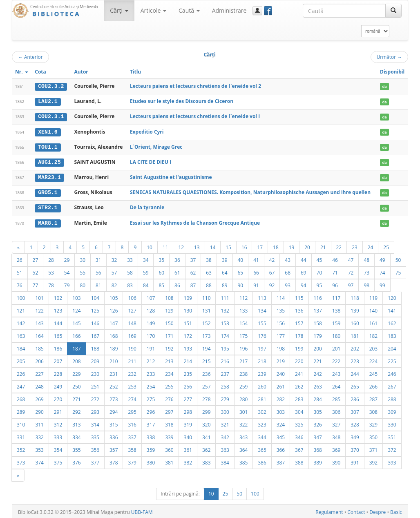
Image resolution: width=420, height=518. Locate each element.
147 (114, 322)
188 (95, 347)
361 (188, 448)
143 (39, 322)
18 (276, 246)
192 (169, 347)
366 (281, 448)
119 (373, 296)
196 (244, 347)
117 (336, 296)
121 (21, 309)
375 (58, 461)
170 (151, 334)
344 (262, 435)
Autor (81, 72)
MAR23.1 (49, 176)
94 (304, 284)
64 (225, 271)
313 (76, 423)
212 (151, 359)
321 (225, 423)
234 (169, 372)
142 (21, 322)
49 (382, 258)
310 (21, 423)
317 (151, 423)
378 (114, 461)
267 (392, 385)
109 (188, 296)
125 (95, 309)
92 (272, 284)
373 (21, 461)
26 (20, 258)
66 (256, 271)
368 (318, 448)
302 (262, 410)
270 (58, 397)
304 (299, 410)
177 (281, 334)
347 (318, 435)
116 (318, 296)
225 (392, 359)
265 (355, 385)
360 (169, 448)
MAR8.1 (48, 221)
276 (169, 397)
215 (206, 359)
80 (83, 284)
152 (206, 322)
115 (299, 296)
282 (281, 397)
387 (281, 461)
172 (188, 334)
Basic (396, 510)
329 (373, 423)
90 (241, 284)
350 (373, 435)
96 (335, 284)
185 (39, 347)
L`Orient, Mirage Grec (156, 146)
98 (366, 284)
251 (95, 385)
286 (355, 397)
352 (21, 448)
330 (392, 423)
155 (262, 322)
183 (392, 334)
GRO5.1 (48, 192)
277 (188, 397)
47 (351, 258)
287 (373, 397)
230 (95, 372)
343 (244, 435)
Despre (378, 510)
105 (114, 296)
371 (373, 448)
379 (132, 461)
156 (281, 322)
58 (130, 271)
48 (366, 258)
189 (114, 347)
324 (281, 423)
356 (95, 448)
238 (244, 372)
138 (336, 309)
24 (371, 246)
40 (241, 258)
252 (114, 385)
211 (132, 359)
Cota (40, 72)
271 (76, 397)
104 (95, 296)
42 (272, 258)
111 (225, 296)
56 (98, 271)
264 (336, 385)
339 (169, 435)
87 (193, 284)
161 (373, 322)
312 (58, 423)
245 (373, 372)
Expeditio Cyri (147, 131)
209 (95, 359)
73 (366, 271)
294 (114, 410)
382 (188, 461)
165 (58, 334)
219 (281, 359)
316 (132, 423)
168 (114, 334)
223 (355, 359)
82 (114, 284)
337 (132, 435)
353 (39, 448)
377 (95, 461)
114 (281, 296)
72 (351, 271)
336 (114, 435)
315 (114, 423)
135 (281, 309)
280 (244, 397)
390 (336, 461)
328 (355, 423)
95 (319, 284)
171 (169, 334)
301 (244, 410)
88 (209, 284)
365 (262, 448)
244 (355, 372)
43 (288, 258)
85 (161, 284)
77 (36, 284)
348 (336, 435)
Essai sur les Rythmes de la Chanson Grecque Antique (195, 221)
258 (225, 385)
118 (355, 296)
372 (392, 448)
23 (355, 246)
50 (398, 258)
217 (244, 359)
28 (51, 258)
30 (83, 258)
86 (177, 284)
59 (146, 271)
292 (76, 410)
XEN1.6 (48, 131)
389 (318, 461)
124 (76, 309)
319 (188, 423)
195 (225, 347)
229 (76, 372)
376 (76, 461)
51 (20, 271)
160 (355, 322)
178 (299, 334)
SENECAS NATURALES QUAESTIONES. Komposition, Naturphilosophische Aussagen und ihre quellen (250, 191)
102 (58, 296)
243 (336, 372)
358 (132, 448)
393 (392, 461)
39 (225, 258)
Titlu (135, 72)
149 (151, 322)
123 (58, 309)
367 (299, 448)
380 (151, 461)
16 (244, 246)
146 (95, 322)
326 (318, 423)
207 (58, 359)
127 (132, 309)
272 (95, 397)
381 (169, 461)
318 (169, 423)
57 (114, 271)
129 (169, 309)
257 (206, 385)
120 (392, 296)
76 (20, 284)
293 (95, 410)
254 (151, 385)
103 (76, 296)
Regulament (329, 510)
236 (206, 372)
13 (197, 246)
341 (206, 435)
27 (36, 258)
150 (169, 322)
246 (392, 372)
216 (225, 359)
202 (355, 347)
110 (206, 296)
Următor (389, 57)
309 (392, 410)
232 (132, 372)
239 (262, 372)
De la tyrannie (147, 206)
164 (39, 334)
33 (130, 258)
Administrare (229, 10)
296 (151, 410)
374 (39, 461)
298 (188, 410)
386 (262, 461)
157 (299, 322)
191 (151, 347)
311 (39, 423)
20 (307, 246)
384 (225, 461)
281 (262, 397)
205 (21, 359)
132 (225, 309)
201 (336, 347)
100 (21, 296)
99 (382, 284)
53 (51, 271)
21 (323, 246)
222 (336, 359)
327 (336, 423)
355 (76, 448)
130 (188, 309)
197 (262, 347)
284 (318, 397)
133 (244, 309)
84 (146, 284)
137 (318, 309)
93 (288, 284)
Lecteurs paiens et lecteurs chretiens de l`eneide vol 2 (195, 86)
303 (281, 410)
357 (114, 448)
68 (288, 271)
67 (272, 271)
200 (318, 347)
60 (161, 271)
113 (262, 296)
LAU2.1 (48, 101)
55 (83, 271)
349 (355, 435)
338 (151, 435)
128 (151, 309)
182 (373, 334)
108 (169, 296)
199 (299, 347)
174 (225, 334)
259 (244, 385)
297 (169, 410)
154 (244, 322)
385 (244, 461)
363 (225, 448)
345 (281, 435)
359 (151, 448)
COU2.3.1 (51, 116)
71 (335, 271)
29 (67, 258)
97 (351, 284)
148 (132, 322)
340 (188, 435)
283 (299, 397)
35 (161, 258)
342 (225, 435)
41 (256, 258)
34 (146, 258)
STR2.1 (48, 206)
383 (206, 461)
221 (318, 359)
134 (262, 309)
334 (76, 435)
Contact (356, 510)
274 (132, 397)
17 (260, 246)
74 (382, 271)
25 (386, 246)
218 (262, 359)
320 (206, 423)
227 (39, 372)
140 (373, 309)
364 (244, 448)
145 (76, 322)
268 (21, 397)
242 (318, 372)
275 (151, 397)
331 (21, 435)
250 (76, 385)
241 (299, 372)
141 (392, 309)
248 (39, 385)
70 (319, 271)
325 (299, 423)
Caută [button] (189, 10)
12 (181, 246)
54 (67, 271)
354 (58, 448)
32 (114, 258)
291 (58, 410)
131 (206, 309)
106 (132, 296)
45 (319, 258)
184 (21, 347)
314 (95, 423)
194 (206, 347)
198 (281, 347)
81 (98, 284)
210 (114, 359)
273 (114, 397)
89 (225, 284)
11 (165, 246)
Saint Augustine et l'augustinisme (171, 176)
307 (355, 410)
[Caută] (393, 11)
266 (373, 385)
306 (336, 410)
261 (281, 385)
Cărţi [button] (119, 10)
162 (392, 322)
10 (150, 246)
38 (209, 258)
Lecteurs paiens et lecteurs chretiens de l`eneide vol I (195, 116)
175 (244, 334)
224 (373, 359)
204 (392, 347)
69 (304, 271)
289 (21, 410)
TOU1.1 (48, 146)
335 (95, 435)
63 (209, 271)
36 (177, 258)
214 (188, 359)
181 (355, 334)
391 (355, 461)
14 (213, 246)
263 (318, 385)
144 (58, 322)
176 (262, 334)
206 (39, 359)
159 (336, 322)
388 (299, 461)
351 (392, 435)
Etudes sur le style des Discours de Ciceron (182, 101)
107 (151, 296)
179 (318, 334)
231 (114, 372)
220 (299, 359)
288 (392, 397)
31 (98, 258)
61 (177, 271)
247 (21, 385)
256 (188, 385)
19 (292, 246)
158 (318, 322)
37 (193, 258)
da (384, 86)
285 (336, 397)
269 (39, 397)
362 (206, 448)
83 (130, 284)
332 (39, 435)
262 (299, 385)
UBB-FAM (142, 510)
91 (256, 284)
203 (373, 347)
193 (188, 347)
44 (304, 258)
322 (244, 423)
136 (299, 309)
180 (336, 334)
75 (398, 271)
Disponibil (392, 72)
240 (281, 372)
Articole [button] (153, 10)
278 (206, 397)
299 (206, 410)
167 (95, 334)
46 (335, 258)
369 (336, 448)
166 (76, 334)
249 (58, 385)
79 (67, 284)
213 (169, 359)
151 (188, 322)
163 (21, 334)
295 (132, 410)
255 (169, 385)
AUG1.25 (49, 161)
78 (51, 284)
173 (206, 334)
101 (39, 296)
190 (132, 347)
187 (76, 347)
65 (241, 271)
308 (373, 410)
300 (225, 410)
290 (39, 410)
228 (58, 372)
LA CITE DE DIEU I (151, 161)
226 (21, 372)
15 (228, 246)
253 (132, 385)
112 (244, 296)
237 (225, 372)
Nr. (22, 72)
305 (318, 410)
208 (76, 359)
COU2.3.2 (51, 86)
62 (193, 271)
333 (58, 435)
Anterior (30, 57)
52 (36, 271)
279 (225, 397)
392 (373, 461)
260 (262, 385)
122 (39, 309)
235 (188, 372)
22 (339, 246)
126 (114, 309)
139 (355, 309)
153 (225, 322)
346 (299, 435)
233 (151, 372)
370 (355, 448)
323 (262, 423)
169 (132, 334)
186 (58, 347)
